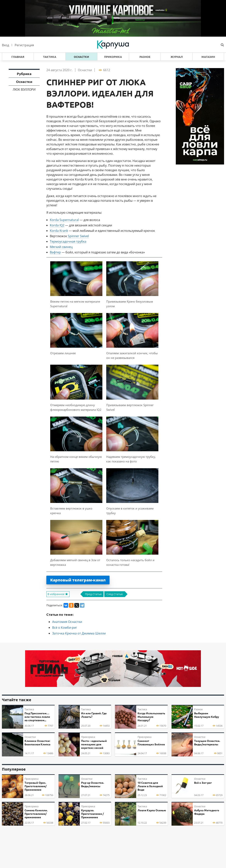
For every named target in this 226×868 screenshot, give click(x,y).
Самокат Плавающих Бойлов (151, 743)
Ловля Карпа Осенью (152, 810)
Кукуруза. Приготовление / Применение (92, 814)
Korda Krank (59, 231)
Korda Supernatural (64, 220)
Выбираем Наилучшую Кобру (207, 715)
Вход (6, 45)
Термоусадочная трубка (68, 241)
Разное (145, 57)
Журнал (177, 57)
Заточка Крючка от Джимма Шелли (79, 633)
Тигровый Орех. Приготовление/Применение (36, 786)
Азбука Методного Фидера (207, 812)
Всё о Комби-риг (65, 628)
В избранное (58, 594)
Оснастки (81, 57)
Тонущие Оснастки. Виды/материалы (207, 743)
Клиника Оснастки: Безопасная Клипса (37, 743)
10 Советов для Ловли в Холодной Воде (150, 786)
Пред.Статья (93, 594)
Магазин (208, 57)
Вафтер (55, 252)
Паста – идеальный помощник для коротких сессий (94, 744)
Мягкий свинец (61, 247)
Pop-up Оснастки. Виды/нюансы (93, 784)
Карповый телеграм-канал (78, 580)
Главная (18, 57)
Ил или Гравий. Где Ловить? (94, 715)
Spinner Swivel (78, 236)
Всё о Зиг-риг (203, 783)
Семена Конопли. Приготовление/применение (36, 814)
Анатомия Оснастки (67, 622)
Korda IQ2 (57, 225)
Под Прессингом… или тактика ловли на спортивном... (37, 717)
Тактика (50, 57)
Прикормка (113, 57)
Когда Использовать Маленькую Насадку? (151, 717)
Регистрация (24, 45)
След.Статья (115, 594)
